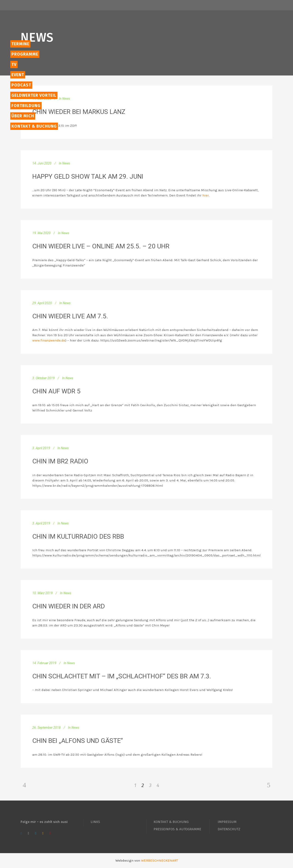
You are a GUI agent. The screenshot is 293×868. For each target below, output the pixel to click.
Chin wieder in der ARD (69, 606)
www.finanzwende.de (49, 340)
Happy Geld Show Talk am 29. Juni (88, 176)
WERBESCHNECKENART (159, 860)
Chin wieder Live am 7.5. (70, 316)
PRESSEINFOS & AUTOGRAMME (177, 829)
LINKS (95, 822)
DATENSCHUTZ (229, 829)
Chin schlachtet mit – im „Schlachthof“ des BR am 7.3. (122, 676)
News (66, 99)
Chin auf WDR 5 (56, 391)
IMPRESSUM (227, 822)
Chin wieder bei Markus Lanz (79, 112)
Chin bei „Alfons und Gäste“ (78, 741)
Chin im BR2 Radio (60, 461)
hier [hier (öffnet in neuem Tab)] (206, 195)
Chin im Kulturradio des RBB (78, 536)
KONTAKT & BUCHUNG (171, 822)
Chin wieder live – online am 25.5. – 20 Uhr (101, 246)
